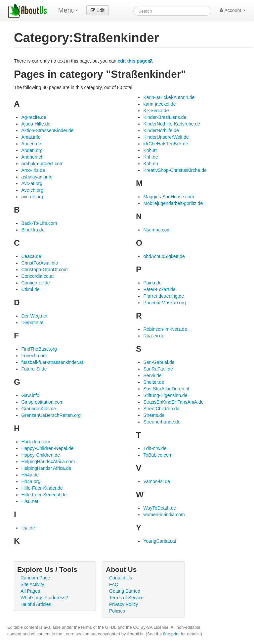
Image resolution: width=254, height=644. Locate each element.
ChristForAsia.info (40, 263)
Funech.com (34, 356)
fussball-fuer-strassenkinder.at (52, 362)
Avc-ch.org (32, 190)
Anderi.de (31, 144)
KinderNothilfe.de (161, 130)
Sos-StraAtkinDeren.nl (166, 389)
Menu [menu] (68, 10)
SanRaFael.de (158, 369)
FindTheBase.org (39, 349)
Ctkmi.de (30, 289)
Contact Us (121, 578)
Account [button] (233, 10)
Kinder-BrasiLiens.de (165, 117)
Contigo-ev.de (35, 283)
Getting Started (125, 591)
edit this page (133, 61)
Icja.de (28, 528)
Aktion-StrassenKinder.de (47, 130)
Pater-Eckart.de (159, 289)
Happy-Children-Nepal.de (47, 448)
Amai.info (31, 137)
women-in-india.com (164, 515)
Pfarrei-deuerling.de (164, 296)
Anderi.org (32, 150)
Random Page (35, 578)
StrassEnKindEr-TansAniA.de (173, 402)
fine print (171, 634)
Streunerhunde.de (162, 422)
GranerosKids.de (39, 409)
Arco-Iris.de (33, 170)
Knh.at (150, 150)
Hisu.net (30, 501)
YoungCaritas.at (160, 541)
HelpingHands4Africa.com (48, 462)
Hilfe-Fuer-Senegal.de (44, 495)
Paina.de (152, 283)
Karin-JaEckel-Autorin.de (169, 97)
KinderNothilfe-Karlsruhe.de (172, 124)
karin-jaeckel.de (159, 104)
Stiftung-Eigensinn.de (165, 395)
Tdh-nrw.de (155, 448)
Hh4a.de (30, 475)
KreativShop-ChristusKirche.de (175, 170)
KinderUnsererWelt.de (166, 137)
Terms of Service (126, 598)
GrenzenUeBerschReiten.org (51, 415)
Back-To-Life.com (39, 223)
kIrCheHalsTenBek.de (166, 144)
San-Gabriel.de (159, 362)
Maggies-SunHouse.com (169, 197)
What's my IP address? (44, 598)
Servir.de (152, 375)
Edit (98, 10)
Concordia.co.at (37, 276)
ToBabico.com (158, 455)
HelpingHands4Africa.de (46, 468)
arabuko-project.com (42, 164)
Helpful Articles (36, 604)
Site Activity (32, 584)
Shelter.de (154, 382)
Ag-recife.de (34, 117)
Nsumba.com (157, 230)
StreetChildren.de (161, 409)
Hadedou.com (36, 442)
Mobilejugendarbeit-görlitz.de (173, 203)
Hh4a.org (31, 481)
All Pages (30, 591)
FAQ (114, 584)
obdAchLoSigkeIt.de (164, 256)
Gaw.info (30, 395)
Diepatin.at (32, 322)
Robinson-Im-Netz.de (165, 329)
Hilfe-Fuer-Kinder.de (42, 488)
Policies (117, 611)
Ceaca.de (31, 256)
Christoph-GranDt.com (44, 270)
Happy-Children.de (41, 455)
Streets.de (154, 415)
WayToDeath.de (160, 508)
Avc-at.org (32, 183)
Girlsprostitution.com (42, 402)
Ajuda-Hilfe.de (36, 124)
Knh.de (150, 157)
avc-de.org (32, 197)
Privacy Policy (124, 604)
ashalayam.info (37, 177)
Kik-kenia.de (156, 111)
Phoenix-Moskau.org (164, 303)
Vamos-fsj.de (157, 481)
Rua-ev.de (154, 336)
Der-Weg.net (34, 316)
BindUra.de (33, 230)
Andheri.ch (32, 157)
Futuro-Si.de (34, 369)
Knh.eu (150, 164)
